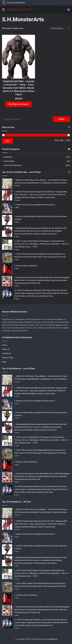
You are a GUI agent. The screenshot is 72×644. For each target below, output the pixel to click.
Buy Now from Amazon (19, 104)
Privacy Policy (8, 357)
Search (61, 119)
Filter (7, 141)
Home (5, 345)
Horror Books (9, 161)
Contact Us (7, 353)
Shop (4, 362)
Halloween (8, 157)
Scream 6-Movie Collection (27, 266)
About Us (6, 349)
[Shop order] (60, 28)
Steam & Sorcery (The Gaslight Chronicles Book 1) (36, 205)
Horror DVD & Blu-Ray (12, 165)
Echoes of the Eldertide (16, 3)
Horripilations (52, 639)
